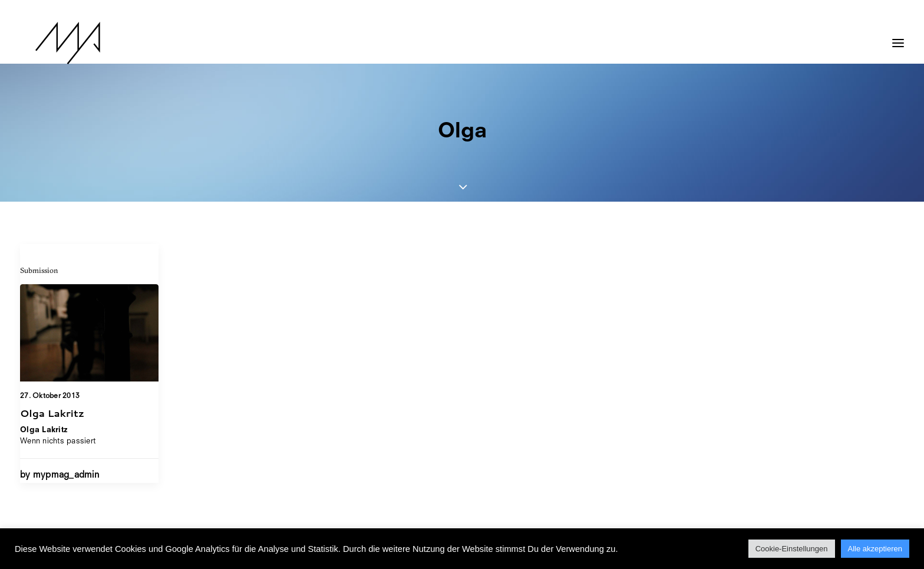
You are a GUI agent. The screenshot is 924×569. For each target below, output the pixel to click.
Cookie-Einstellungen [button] (792, 549)
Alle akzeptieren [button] (875, 549)
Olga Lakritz (52, 413)
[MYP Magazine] (52, 43)
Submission (39, 270)
